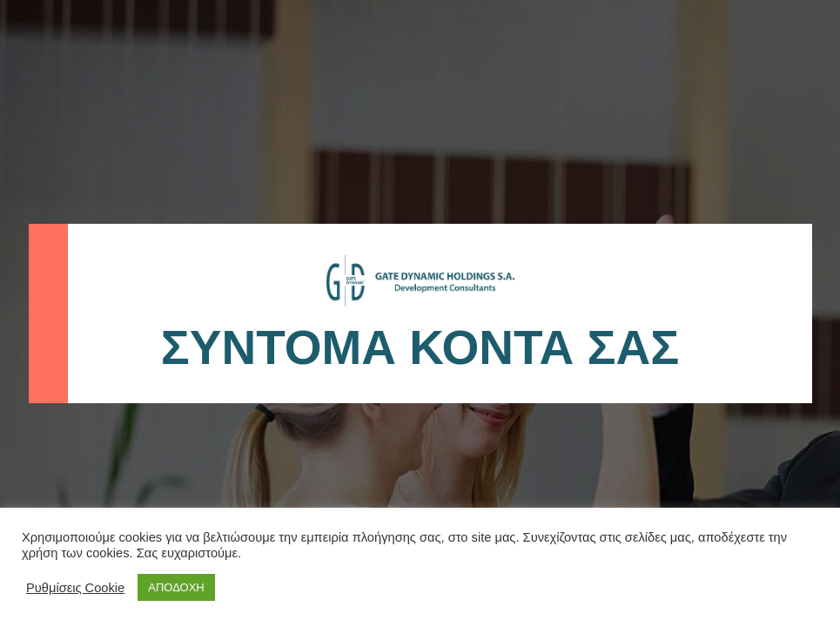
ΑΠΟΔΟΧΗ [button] (176, 587)
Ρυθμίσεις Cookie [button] (75, 588)
